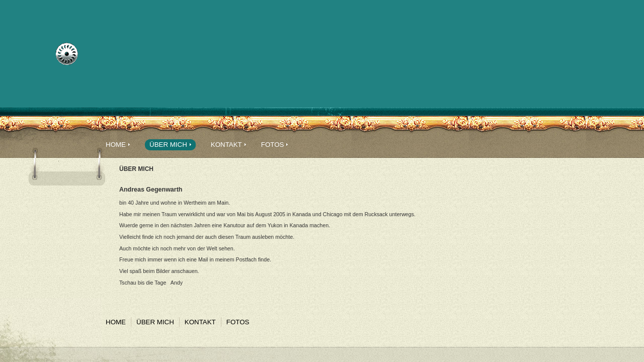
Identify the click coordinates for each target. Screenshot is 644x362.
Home (116, 145)
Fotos (273, 145)
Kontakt (226, 145)
